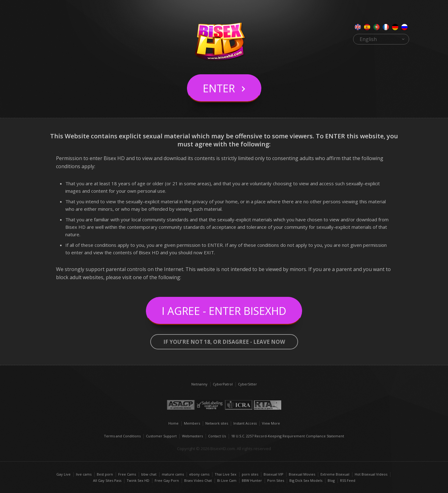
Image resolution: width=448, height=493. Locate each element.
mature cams (173, 474)
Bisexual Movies (302, 474)
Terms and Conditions (122, 436)
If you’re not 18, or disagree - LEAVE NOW (224, 342)
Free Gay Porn (167, 480)
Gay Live (63, 474)
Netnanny (199, 384)
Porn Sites (276, 480)
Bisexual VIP (273, 474)
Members (192, 423)
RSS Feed (348, 480)
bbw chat (149, 474)
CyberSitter (247, 384)
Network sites (217, 423)
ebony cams (199, 474)
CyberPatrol (223, 384)
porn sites (250, 474)
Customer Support (161, 436)
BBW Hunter (252, 480)
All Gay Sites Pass (107, 480)
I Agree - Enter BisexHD (224, 311)
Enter (219, 88)
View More (271, 423)
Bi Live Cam (227, 480)
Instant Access (245, 423)
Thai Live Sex (226, 474)
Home (173, 423)
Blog (331, 480)
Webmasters (192, 436)
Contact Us (217, 436)
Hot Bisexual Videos (371, 474)
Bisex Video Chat (198, 480)
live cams (84, 474)
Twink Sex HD (138, 480)
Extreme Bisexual (335, 474)
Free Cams (127, 474)
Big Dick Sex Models (306, 480)
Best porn (105, 474)
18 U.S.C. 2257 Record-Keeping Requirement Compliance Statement (288, 436)
